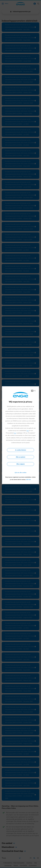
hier (28, 431)
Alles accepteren (21, 457)
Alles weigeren (21, 464)
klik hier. (29, 480)
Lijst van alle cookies (20, 473)
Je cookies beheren (21, 450)
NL (35, 391)
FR (32, 391)
